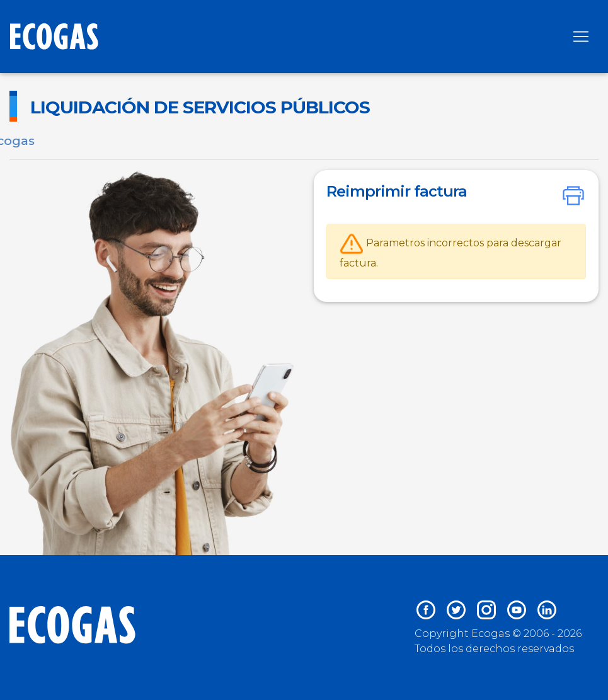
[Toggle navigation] (581, 39)
